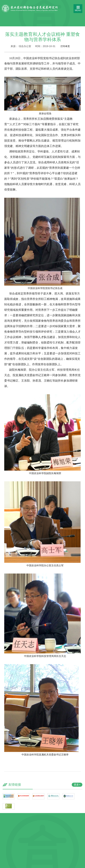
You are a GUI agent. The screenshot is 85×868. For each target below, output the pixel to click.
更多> (77, 785)
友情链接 (15, 785)
